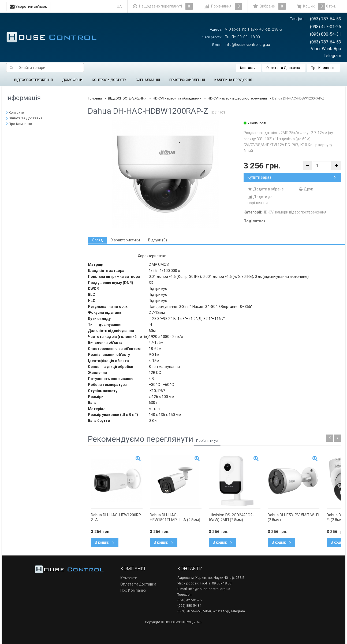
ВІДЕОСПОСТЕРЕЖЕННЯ (33, 80)
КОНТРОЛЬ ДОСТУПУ (109, 80)
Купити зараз (292, 177)
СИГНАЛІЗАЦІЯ (148, 80)
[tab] (97, 240)
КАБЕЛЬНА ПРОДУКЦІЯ (233, 80)
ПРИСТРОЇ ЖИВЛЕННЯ (187, 80)
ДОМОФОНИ (72, 80)
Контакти (248, 68)
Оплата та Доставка (283, 68)
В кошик (105, 542)
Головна (95, 98)
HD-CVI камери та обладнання (177, 98)
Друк (306, 189)
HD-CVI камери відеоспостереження (237, 98)
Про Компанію (323, 68)
